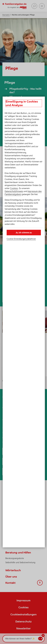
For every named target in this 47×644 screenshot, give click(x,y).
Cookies (14, 188)
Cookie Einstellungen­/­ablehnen (21, 239)
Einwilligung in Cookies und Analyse (22, 103)
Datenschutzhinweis (14, 191)
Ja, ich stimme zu (24, 233)
